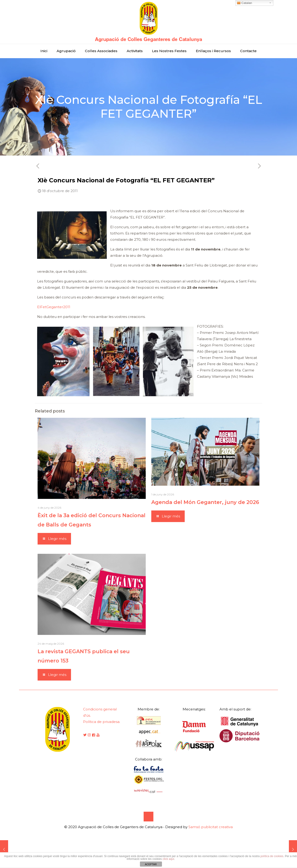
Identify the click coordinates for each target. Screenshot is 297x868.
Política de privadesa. (102, 722)
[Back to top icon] (148, 817)
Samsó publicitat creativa (211, 827)
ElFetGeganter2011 (54, 307)
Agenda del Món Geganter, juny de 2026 (205, 502)
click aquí (168, 859)
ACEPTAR (151, 864)
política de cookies (272, 856)
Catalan (245, 3)
